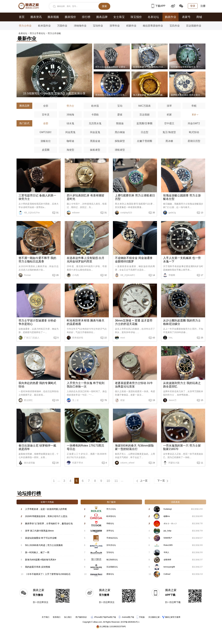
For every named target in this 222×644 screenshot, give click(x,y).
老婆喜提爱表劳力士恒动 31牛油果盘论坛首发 (134, 385)
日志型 (145, 132)
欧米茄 (95, 106)
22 (105, 338)
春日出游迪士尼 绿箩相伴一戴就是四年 (37, 447)
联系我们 (57, 617)
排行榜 (86, 17)
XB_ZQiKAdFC (125, 275)
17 (202, 275)
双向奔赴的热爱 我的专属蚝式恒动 (37, 385)
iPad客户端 (111, 617)
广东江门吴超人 (29, 338)
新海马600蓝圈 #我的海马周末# (41, 560)
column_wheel (125, 463)
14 (154, 275)
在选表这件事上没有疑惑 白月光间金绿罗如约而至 (86, 260)
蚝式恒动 (194, 132)
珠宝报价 (136, 17)
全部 (46, 106)
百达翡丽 (145, 115)
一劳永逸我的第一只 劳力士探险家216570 (182, 447)
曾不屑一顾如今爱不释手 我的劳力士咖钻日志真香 (37, 260)
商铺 (199, 17)
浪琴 (169, 106)
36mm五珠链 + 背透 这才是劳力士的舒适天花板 (134, 322)
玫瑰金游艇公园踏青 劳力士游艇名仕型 (182, 197)
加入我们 (68, 617)
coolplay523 (124, 213)
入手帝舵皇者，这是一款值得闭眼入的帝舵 (46, 509)
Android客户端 (127, 617)
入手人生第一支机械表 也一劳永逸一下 (182, 260)
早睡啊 (169, 275)
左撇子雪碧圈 (145, 141)
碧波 (120, 400)
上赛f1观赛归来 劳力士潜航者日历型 (135, 197)
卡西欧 (95, 115)
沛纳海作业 (80, 26)
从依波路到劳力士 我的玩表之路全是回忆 (182, 385)
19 (154, 400)
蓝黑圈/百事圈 (144, 123)
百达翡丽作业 (194, 26)
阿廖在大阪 (171, 463)
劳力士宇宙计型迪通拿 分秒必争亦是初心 (37, 322)
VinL (168, 338)
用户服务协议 (81, 617)
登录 (193, 6)
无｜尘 (73, 400)
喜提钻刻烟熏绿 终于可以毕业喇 (41, 538)
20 (57, 463)
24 (154, 463)
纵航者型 (95, 150)
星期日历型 (194, 141)
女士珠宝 (119, 17)
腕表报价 (70, 17)
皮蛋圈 (46, 150)
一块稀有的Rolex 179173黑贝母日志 (85, 447)
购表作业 (171, 17)
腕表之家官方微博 (173, 617)
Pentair (25, 275)
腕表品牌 (102, 17)
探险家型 (120, 141)
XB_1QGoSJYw (29, 213)
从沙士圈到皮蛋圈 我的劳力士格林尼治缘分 (182, 322)
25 (202, 338)
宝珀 (120, 106)
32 (105, 275)
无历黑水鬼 (95, 123)
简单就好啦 (75, 338)
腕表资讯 (36, 17)
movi (120, 338)
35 (154, 213)
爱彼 (120, 115)
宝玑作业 (175, 26)
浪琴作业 (115, 26)
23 (57, 400)
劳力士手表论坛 (37, 33)
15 (202, 400)
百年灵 (46, 115)
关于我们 (46, 617)
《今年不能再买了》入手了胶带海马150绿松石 (48, 574)
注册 (203, 6)
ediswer (73, 213)
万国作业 (62, 26)
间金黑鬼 (70, 132)
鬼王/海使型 (169, 132)
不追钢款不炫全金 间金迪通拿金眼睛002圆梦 (134, 260)
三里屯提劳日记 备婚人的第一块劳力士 (37, 197)
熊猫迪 (120, 123)
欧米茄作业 (44, 26)
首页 (22, 17)
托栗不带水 (75, 463)
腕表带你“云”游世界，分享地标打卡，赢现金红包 (49, 523)
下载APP (158, 6)
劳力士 (70, 106)
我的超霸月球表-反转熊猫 (38, 567)
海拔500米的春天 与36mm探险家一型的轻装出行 (134, 447)
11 (202, 463)
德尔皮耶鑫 (27, 463)
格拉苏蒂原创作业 (153, 26)
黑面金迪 (95, 141)
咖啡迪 (70, 141)
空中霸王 (169, 123)
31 (57, 213)
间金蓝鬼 (95, 132)
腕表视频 (53, 17)
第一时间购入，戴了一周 (37, 552)
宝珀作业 (98, 26)
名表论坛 (153, 17)
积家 (169, 115)
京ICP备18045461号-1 (130, 622)
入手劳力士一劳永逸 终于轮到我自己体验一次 (86, 385)
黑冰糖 (169, 141)
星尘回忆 (26, 400)
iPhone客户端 (98, 617)
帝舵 (194, 106)
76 (105, 400)
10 (108, 481)
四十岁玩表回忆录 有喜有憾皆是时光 (86, 197)
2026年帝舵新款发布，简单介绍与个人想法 (46, 516)
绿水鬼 (70, 123)
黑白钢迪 (120, 132)
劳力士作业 (25, 26)
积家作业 (131, 26)
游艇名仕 (46, 141)
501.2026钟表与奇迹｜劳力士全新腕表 (44, 545)
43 (154, 338)
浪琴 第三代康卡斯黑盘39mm (39, 531)
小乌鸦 (73, 275)
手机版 (141, 617)
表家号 (186, 17)
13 (202, 213)
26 (57, 275)
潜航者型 (120, 150)
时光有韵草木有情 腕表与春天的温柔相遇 (86, 322)
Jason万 (170, 400)
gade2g (169, 213)
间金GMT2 (194, 123)
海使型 (70, 150)
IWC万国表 (144, 106)
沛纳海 (70, 115)
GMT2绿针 (46, 132)
